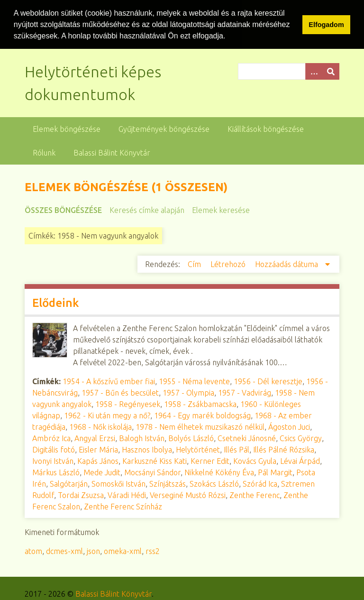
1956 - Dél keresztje (268, 381)
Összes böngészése (63, 210)
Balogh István (142, 438)
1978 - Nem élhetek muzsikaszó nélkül (200, 426)
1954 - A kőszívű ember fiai (109, 381)
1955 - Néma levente (194, 381)
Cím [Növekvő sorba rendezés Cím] (195, 264)
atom (33, 551)
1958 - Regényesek (128, 404)
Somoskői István (118, 483)
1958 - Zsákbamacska (200, 404)
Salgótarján (69, 483)
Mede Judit (102, 472)
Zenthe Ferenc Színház (123, 506)
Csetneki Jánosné (247, 438)
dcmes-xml (64, 551)
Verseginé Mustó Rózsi (188, 495)
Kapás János (98, 461)
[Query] (289, 71)
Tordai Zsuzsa (81, 495)
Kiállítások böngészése (266, 129)
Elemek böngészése (67, 129)
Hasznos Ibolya (147, 449)
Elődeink (55, 302)
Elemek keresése (221, 210)
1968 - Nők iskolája (100, 426)
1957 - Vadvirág (245, 392)
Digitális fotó (54, 449)
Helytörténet (198, 449)
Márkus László (56, 472)
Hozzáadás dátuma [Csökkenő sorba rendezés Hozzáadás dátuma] (287, 264)
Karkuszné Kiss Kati (155, 461)
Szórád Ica (260, 483)
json (93, 551)
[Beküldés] (331, 71)
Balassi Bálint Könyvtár (112, 152)
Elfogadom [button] (326, 25)
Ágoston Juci (289, 426)
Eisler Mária (98, 449)
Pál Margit (275, 472)
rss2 (153, 551)
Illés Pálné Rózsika (284, 449)
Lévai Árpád (300, 461)
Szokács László (214, 483)
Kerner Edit (210, 461)
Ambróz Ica (51, 438)
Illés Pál (237, 449)
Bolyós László (191, 438)
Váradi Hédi (127, 495)
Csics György (301, 438)
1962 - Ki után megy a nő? (107, 415)
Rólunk (44, 152)
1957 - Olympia (188, 392)
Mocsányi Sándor (152, 472)
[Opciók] (314, 71)
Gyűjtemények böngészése (164, 129)
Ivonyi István (53, 461)
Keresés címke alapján (147, 210)
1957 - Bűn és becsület (120, 392)
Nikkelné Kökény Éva (219, 472)
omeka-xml (123, 551)
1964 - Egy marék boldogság (202, 415)
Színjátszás (168, 483)
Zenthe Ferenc (255, 495)
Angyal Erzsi (95, 438)
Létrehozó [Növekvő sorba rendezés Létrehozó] (229, 264)
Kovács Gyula (255, 461)
